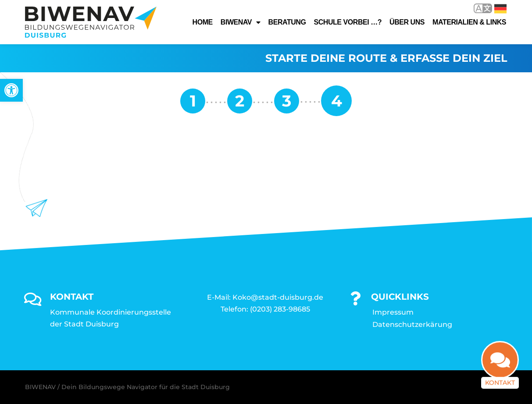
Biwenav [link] (241, 22)
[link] (11, 90)
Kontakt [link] (500, 386)
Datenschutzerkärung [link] (412, 324)
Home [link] (203, 22)
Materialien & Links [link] (469, 22)
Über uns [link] (407, 22)
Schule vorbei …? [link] (348, 22)
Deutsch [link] (500, 9)
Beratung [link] (287, 22)
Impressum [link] (393, 312)
